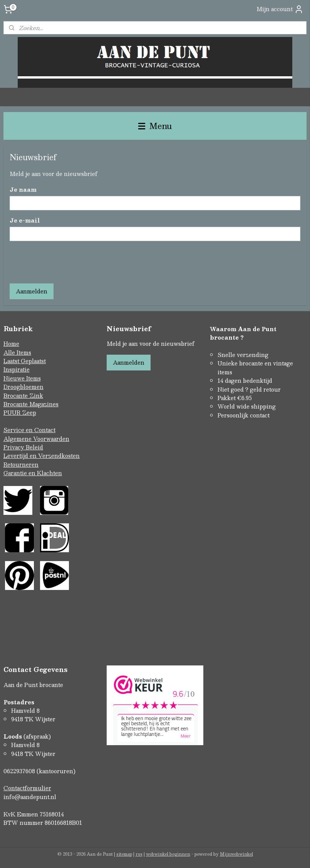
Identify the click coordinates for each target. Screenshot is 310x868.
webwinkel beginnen (168, 854)
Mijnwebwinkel (236, 854)
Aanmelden (32, 291)
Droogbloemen (23, 387)
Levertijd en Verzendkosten (42, 456)
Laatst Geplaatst (25, 361)
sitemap (124, 854)
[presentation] (68, 262)
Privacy (15, 447)
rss (139, 854)
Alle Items (17, 352)
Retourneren (21, 464)
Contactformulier (27, 788)
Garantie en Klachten (33, 473)
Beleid (34, 447)
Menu (155, 126)
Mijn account (280, 9)
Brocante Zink (23, 395)
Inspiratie (17, 369)
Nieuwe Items (22, 378)
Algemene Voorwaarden (36, 439)
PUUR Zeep (20, 412)
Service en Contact (29, 430)
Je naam (23, 190)
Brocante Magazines (31, 404)
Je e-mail (25, 220)
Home (11, 344)
